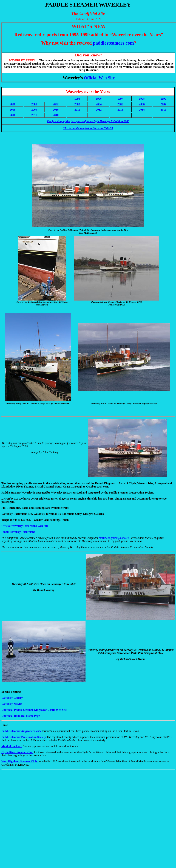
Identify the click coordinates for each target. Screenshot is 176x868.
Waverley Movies (12, 704)
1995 (77, 99)
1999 (163, 99)
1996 (99, 99)
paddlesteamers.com (113, 43)
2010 (56, 110)
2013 (120, 110)
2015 (163, 110)
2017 (34, 115)
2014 (142, 110)
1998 (142, 99)
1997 (120, 99)
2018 (56, 115)
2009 (34, 110)
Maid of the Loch (12, 746)
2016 (13, 115)
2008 (13, 110)
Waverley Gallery (12, 698)
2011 (77, 110)
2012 (99, 110)
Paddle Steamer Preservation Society (24, 737)
